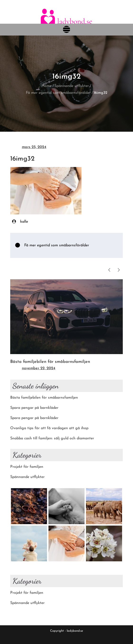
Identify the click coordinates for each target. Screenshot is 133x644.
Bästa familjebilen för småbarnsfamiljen (50, 362)
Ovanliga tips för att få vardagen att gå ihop (49, 428)
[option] (66, 326)
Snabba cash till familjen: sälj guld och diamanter (52, 438)
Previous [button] (109, 270)
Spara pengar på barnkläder (34, 408)
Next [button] (119, 270)
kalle (24, 222)
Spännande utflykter (27, 477)
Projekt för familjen (27, 467)
